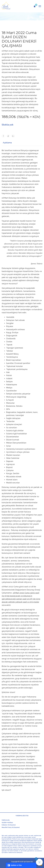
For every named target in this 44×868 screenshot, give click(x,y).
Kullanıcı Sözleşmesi (9, 825)
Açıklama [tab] (7, 143)
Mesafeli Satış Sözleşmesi (11, 827)
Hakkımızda (6, 820)
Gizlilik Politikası (7, 823)
